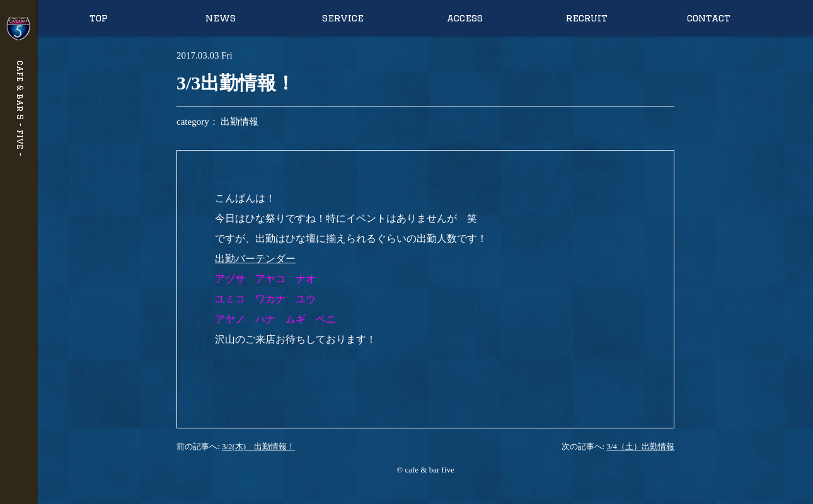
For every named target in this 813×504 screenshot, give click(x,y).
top (99, 18)
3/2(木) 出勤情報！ (258, 446)
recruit (587, 18)
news (221, 18)
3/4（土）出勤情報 (640, 446)
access (465, 18)
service (343, 18)
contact (709, 18)
